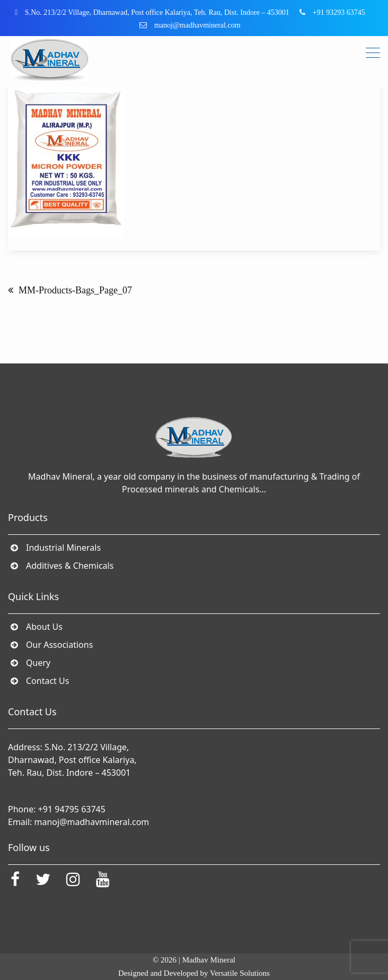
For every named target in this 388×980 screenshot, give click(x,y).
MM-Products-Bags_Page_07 (75, 290)
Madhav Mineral (209, 960)
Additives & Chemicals (70, 566)
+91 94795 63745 (72, 809)
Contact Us (48, 681)
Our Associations (60, 645)
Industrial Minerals (64, 548)
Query (38, 663)
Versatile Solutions (240, 973)
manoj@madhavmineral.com (92, 822)
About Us (45, 627)
